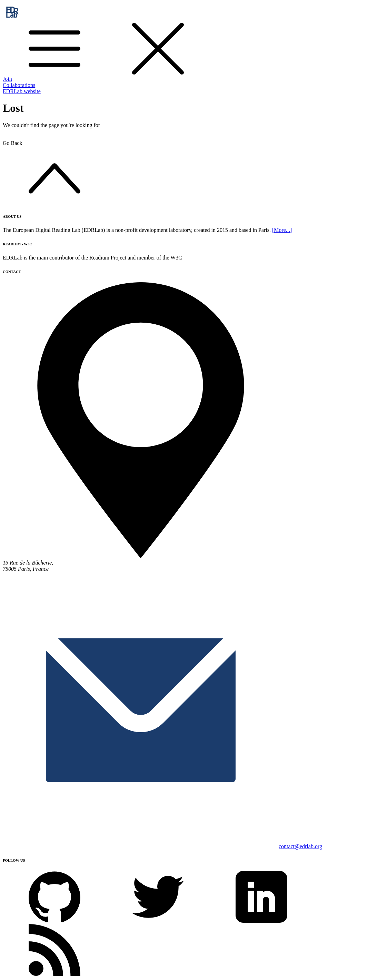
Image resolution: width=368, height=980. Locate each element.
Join (7, 79)
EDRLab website (22, 91)
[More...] (282, 230)
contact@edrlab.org (300, 846)
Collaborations (19, 85)
